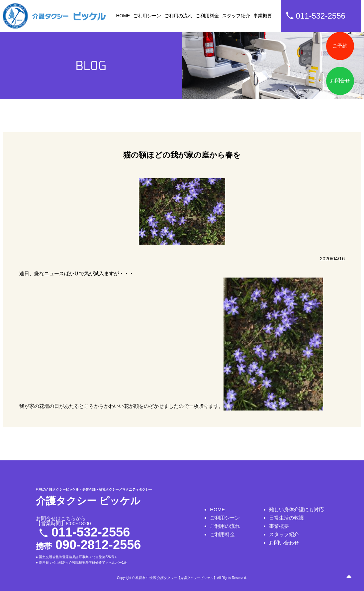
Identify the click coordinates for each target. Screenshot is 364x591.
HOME (123, 16)
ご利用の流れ (178, 16)
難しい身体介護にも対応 (296, 509)
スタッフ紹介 (236, 16)
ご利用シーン (147, 16)
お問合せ (340, 81)
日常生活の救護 (286, 518)
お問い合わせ (284, 543)
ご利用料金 (207, 16)
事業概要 (263, 16)
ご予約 (340, 46)
